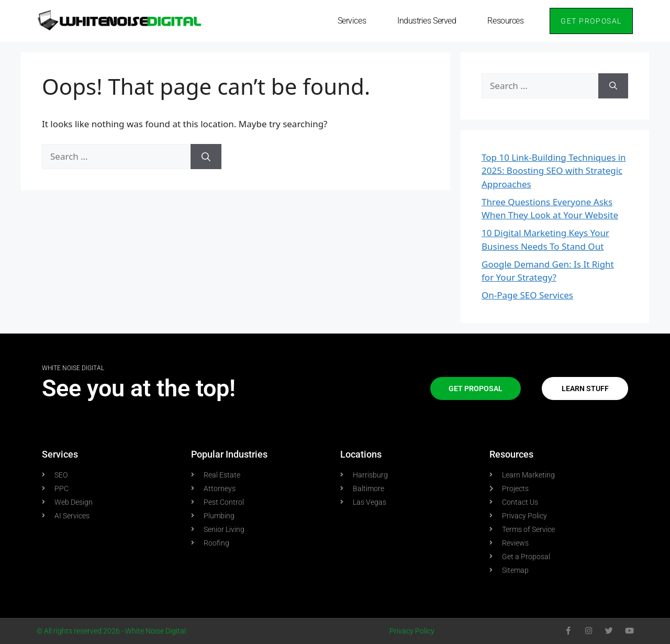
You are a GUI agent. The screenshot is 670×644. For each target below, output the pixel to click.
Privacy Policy (412, 631)
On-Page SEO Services (527, 295)
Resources (505, 21)
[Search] (206, 157)
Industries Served (427, 21)
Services (352, 21)
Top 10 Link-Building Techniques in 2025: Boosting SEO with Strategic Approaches (554, 171)
